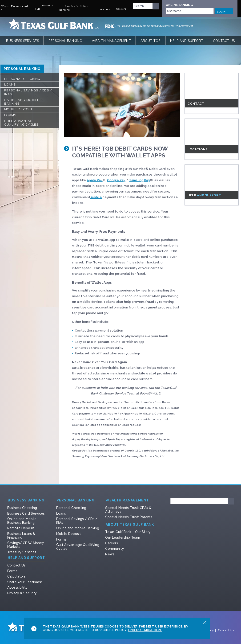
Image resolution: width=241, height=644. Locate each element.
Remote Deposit (21, 528)
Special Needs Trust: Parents (129, 517)
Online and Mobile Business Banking (22, 521)
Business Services (22, 41)
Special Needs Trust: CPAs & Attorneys (128, 510)
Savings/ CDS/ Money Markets (26, 545)
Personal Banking (65, 41)
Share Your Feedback (24, 582)
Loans (10, 84)
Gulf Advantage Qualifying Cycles (21, 123)
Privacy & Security (22, 593)
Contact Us (224, 41)
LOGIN (224, 11)
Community (114, 549)
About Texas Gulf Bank (130, 525)
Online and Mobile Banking (22, 102)
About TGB (151, 41)
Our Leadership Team (123, 537)
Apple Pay (95, 180)
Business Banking (26, 500)
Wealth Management (111, 41)
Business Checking (22, 508)
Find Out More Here (145, 630)
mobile (96, 197)
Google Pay (116, 180)
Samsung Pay (140, 180)
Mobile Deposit (18, 109)
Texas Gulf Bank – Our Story (128, 532)
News (110, 554)
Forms (10, 115)
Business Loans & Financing (21, 536)
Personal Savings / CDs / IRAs (28, 92)
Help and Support (187, 41)
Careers (112, 543)
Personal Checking (22, 79)
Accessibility (17, 587)
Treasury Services (22, 552)
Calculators (17, 576)
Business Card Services (26, 513)
